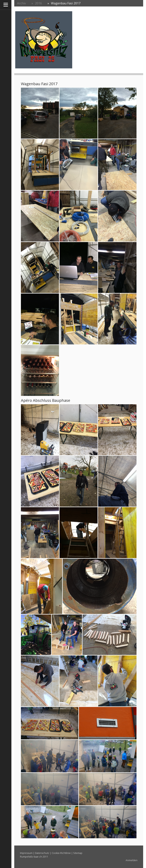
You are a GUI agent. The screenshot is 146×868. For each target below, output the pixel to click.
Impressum (26, 853)
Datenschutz (42, 853)
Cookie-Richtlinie (61, 853)
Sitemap (78, 853)
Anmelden (132, 860)
